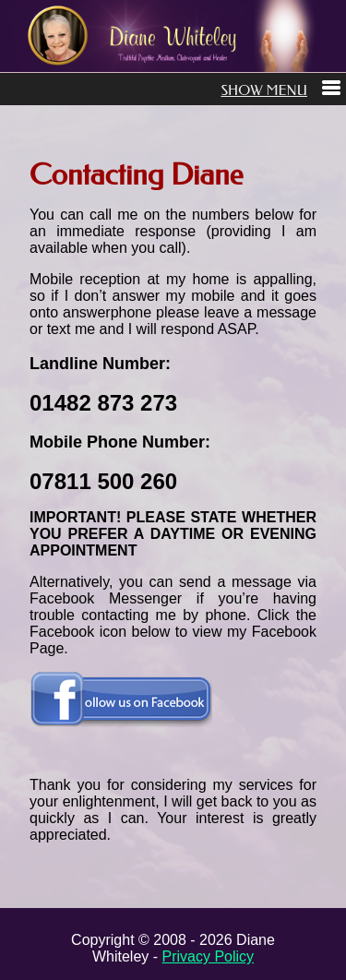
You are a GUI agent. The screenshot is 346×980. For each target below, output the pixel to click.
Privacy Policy (209, 956)
